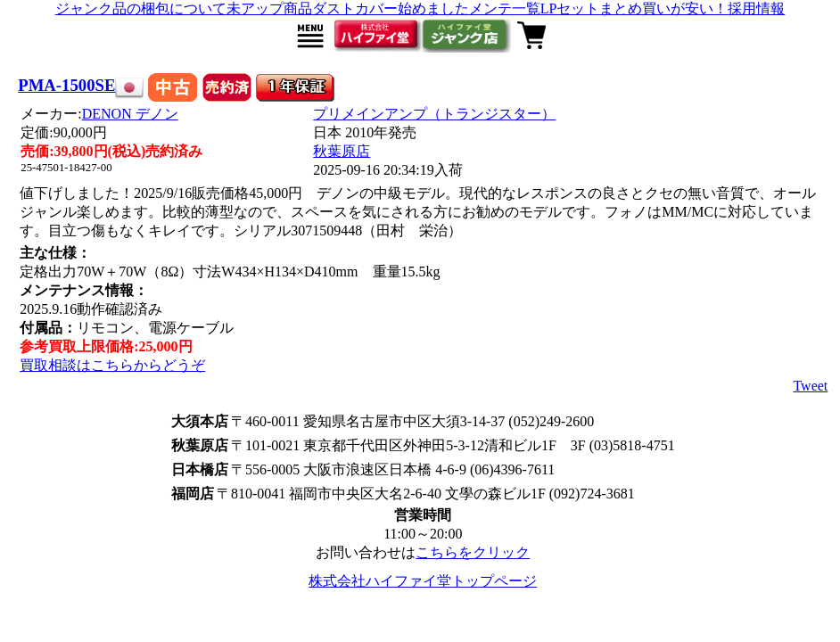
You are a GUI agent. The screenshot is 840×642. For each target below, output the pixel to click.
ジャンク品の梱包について (141, 8)
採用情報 (756, 8)
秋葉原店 (342, 151)
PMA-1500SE (66, 85)
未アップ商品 (269, 8)
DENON (130, 114)
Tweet (810, 386)
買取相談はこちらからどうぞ (112, 365)
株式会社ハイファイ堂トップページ (423, 581)
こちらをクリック (473, 552)
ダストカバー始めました (391, 8)
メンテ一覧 (505, 8)
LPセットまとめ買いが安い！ (634, 8)
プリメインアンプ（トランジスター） (434, 114)
